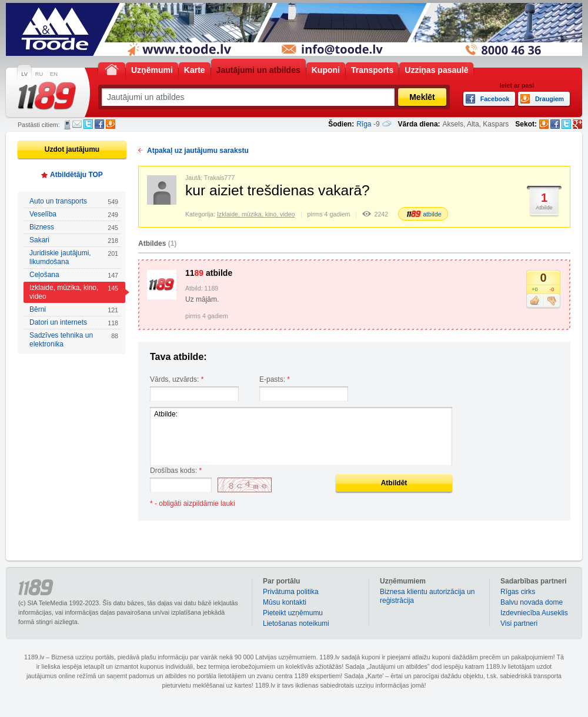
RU (39, 74)
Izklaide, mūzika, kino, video (74, 292)
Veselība (74, 214)
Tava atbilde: (178, 357)
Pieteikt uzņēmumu (293, 613)
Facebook (99, 124)
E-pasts (77, 124)
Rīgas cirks (518, 592)
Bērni (74, 310)
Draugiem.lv (111, 124)
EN (54, 74)
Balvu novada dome (532, 602)
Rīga (364, 124)
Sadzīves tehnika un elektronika (74, 340)
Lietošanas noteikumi (296, 623)
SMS (67, 125)
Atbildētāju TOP (76, 175)
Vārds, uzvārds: (177, 379)
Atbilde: (301, 436)
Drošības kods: (176, 471)
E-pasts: (275, 379)
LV (24, 74)
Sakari (74, 240)
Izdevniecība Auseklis (534, 613)
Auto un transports (74, 201)
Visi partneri (519, 623)
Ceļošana (74, 275)
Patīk (535, 301)
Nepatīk (552, 301)
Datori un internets (74, 323)
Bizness (74, 227)
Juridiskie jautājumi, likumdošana (74, 257)
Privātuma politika (291, 592)
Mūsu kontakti (285, 602)
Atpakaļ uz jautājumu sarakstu (198, 151)
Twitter (88, 124)
